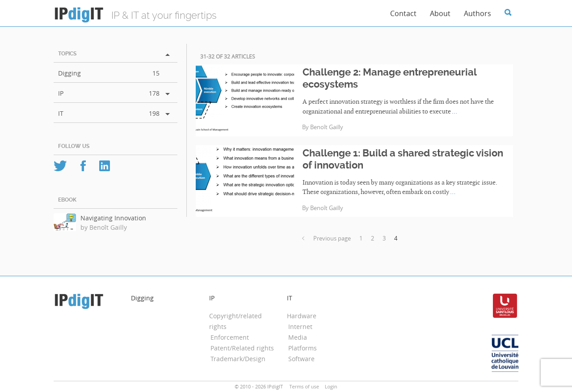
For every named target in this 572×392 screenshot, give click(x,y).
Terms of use (304, 386)
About (440, 13)
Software (301, 359)
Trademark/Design (238, 359)
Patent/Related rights (242, 348)
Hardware (302, 316)
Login (331, 386)
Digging (69, 73)
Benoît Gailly (327, 127)
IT (61, 113)
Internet (300, 327)
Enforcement (230, 337)
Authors (477, 13)
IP (61, 93)
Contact (403, 13)
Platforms (303, 348)
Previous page (326, 238)
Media (298, 337)
